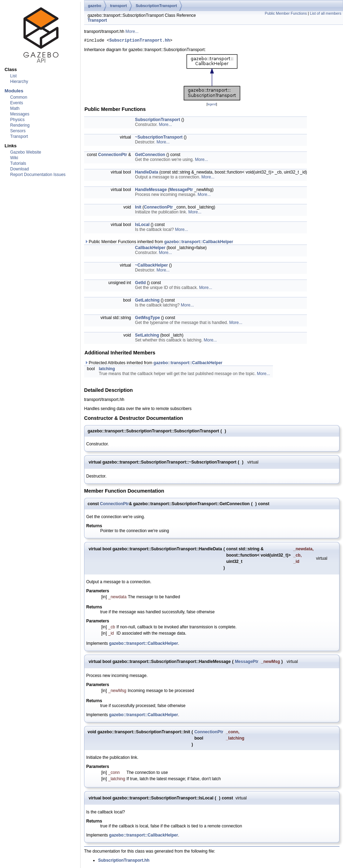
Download (19, 169)
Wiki (14, 158)
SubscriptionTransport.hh (140, 41)
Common (19, 97)
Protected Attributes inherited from (153, 364)
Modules (14, 91)
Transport (19, 136)
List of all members (326, 13)
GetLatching (147, 301)
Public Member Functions (286, 13)
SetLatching (147, 336)
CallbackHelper (150, 249)
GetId (140, 284)
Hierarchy (19, 82)
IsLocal (142, 226)
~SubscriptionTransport (159, 138)
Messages (20, 114)
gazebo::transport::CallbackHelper (199, 243)
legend (212, 105)
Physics (17, 120)
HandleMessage (151, 191)
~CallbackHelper (151, 266)
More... (132, 31)
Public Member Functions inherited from (159, 243)
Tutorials (18, 163)
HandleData (146, 173)
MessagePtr (181, 191)
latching (107, 370)
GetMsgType (147, 319)
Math (15, 108)
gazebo (95, 6)
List (13, 76)
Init (138, 208)
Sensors (18, 131)
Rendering (20, 125)
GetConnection (150, 156)
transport (118, 6)
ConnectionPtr (113, 156)
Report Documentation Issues (38, 175)
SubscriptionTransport (156, 6)
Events (17, 103)
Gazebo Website (26, 152)
